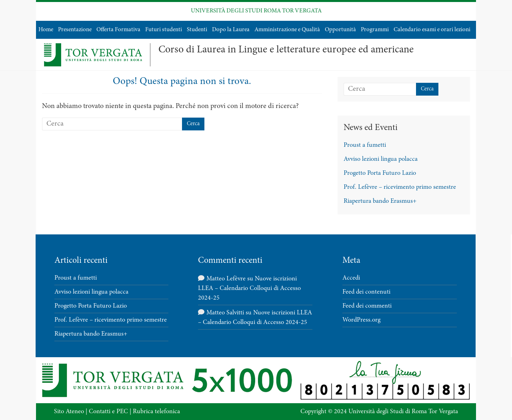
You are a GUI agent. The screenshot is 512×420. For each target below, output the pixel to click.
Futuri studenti (164, 30)
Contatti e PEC (108, 412)
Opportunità (340, 30)
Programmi (375, 30)
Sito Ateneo (69, 412)
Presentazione (75, 30)
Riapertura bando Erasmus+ (380, 201)
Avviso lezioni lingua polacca (381, 159)
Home (46, 30)
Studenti (197, 30)
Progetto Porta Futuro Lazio (380, 173)
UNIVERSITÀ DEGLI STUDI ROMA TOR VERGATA (256, 11)
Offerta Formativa (118, 30)
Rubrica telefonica (156, 412)
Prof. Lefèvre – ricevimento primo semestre (400, 187)
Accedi (351, 278)
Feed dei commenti (367, 306)
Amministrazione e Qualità (287, 30)
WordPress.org (361, 320)
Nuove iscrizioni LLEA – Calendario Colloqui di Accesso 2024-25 (249, 288)
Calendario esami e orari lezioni (432, 30)
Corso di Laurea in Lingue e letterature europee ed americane (286, 50)
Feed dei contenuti (366, 292)
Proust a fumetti (365, 145)
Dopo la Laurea (231, 30)
